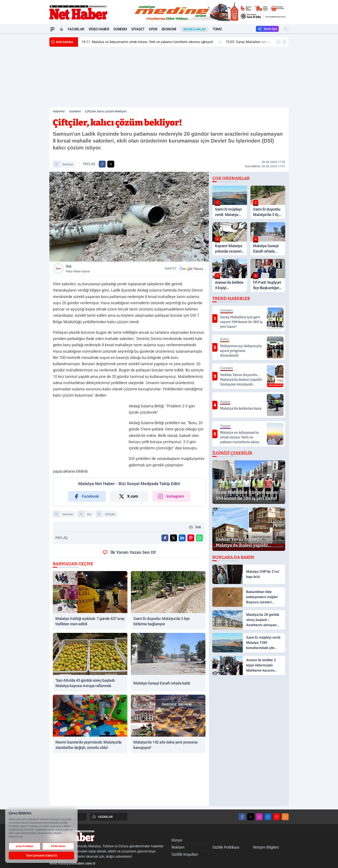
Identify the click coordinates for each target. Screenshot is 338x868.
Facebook (86, 496)
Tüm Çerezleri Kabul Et (41, 856)
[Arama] (286, 29)
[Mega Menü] (52, 29)
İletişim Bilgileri (266, 847)
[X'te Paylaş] (111, 164)
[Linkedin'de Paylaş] (182, 538)
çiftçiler (110, 514)
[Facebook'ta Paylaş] (102, 164)
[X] (251, 817)
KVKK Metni (58, 846)
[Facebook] (242, 817)
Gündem (120, 29)
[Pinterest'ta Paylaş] (191, 538)
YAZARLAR (102, 817)
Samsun (68, 164)
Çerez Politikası (25, 846)
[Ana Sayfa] (61, 29)
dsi (89, 514)
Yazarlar (76, 29)
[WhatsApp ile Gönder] (199, 538)
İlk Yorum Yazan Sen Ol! (129, 552)
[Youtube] (277, 817)
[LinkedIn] (268, 817)
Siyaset (138, 29)
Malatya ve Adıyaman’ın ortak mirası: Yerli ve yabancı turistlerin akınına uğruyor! (151, 42)
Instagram (171, 496)
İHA (97, 269)
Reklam (178, 847)
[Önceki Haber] (278, 42)
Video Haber (99, 29)
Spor (153, 29)
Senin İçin (267, 29)
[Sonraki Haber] (284, 42)
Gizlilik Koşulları (185, 854)
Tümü (217, 29)
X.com (128, 496)
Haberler (59, 111)
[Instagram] (259, 817)
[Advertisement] (29, 98)
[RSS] (285, 817)
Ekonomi (169, 29)
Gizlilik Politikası (226, 847)
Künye (177, 840)
